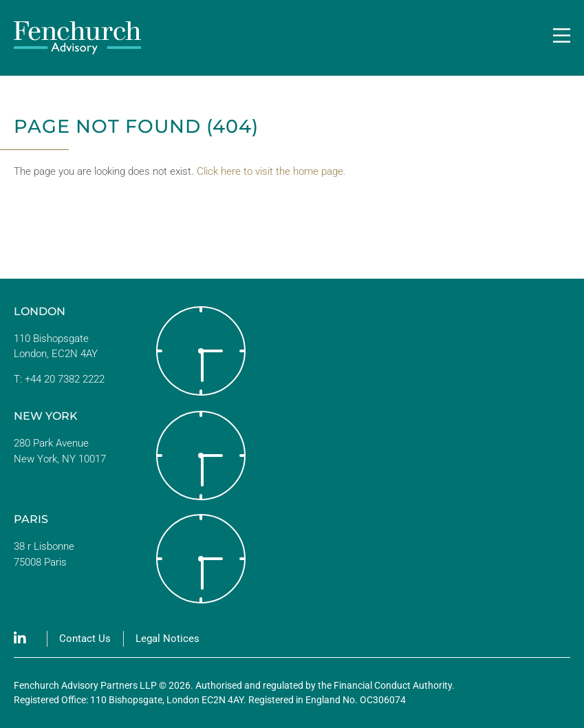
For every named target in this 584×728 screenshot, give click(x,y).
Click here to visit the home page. (271, 171)
